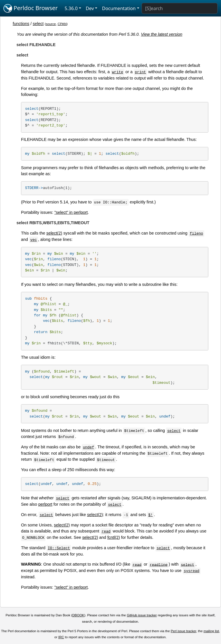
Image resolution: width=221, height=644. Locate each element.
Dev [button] (90, 8)
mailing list (211, 631)
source (51, 24)
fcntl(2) (114, 537)
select (38, 24)
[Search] (180, 8)
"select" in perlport (71, 212)
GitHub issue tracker (142, 615)
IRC (61, 637)
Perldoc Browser (31, 8)
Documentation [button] (119, 8)
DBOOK (78, 615)
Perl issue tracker (183, 631)
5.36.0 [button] (71, 8)
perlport (45, 504)
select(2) (54, 233)
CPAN (62, 24)
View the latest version (162, 34)
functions (21, 24)
